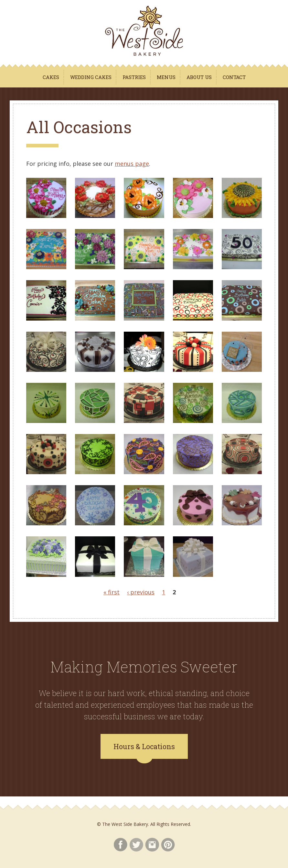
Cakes (51, 77)
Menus (166, 77)
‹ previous (141, 592)
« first (112, 592)
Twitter (136, 845)
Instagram (152, 845)
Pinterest (168, 845)
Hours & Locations (144, 746)
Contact (234, 77)
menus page (132, 164)
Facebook (120, 845)
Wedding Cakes (91, 77)
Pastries (134, 77)
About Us (199, 77)
